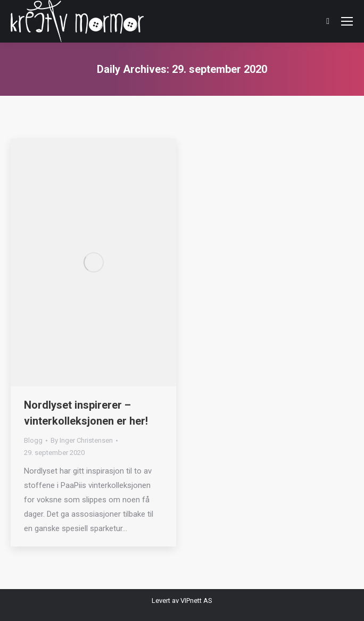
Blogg (33, 440)
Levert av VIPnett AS (182, 601)
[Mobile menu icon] (347, 21)
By (82, 440)
